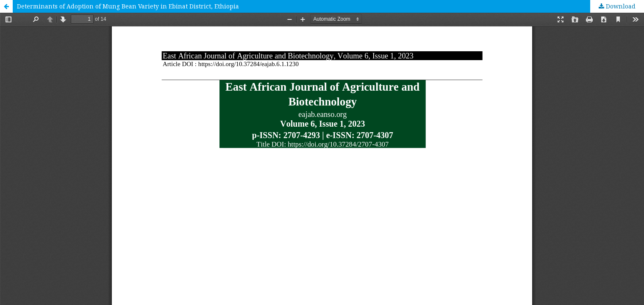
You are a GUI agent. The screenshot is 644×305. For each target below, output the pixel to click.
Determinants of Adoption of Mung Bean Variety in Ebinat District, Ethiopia (128, 6)
